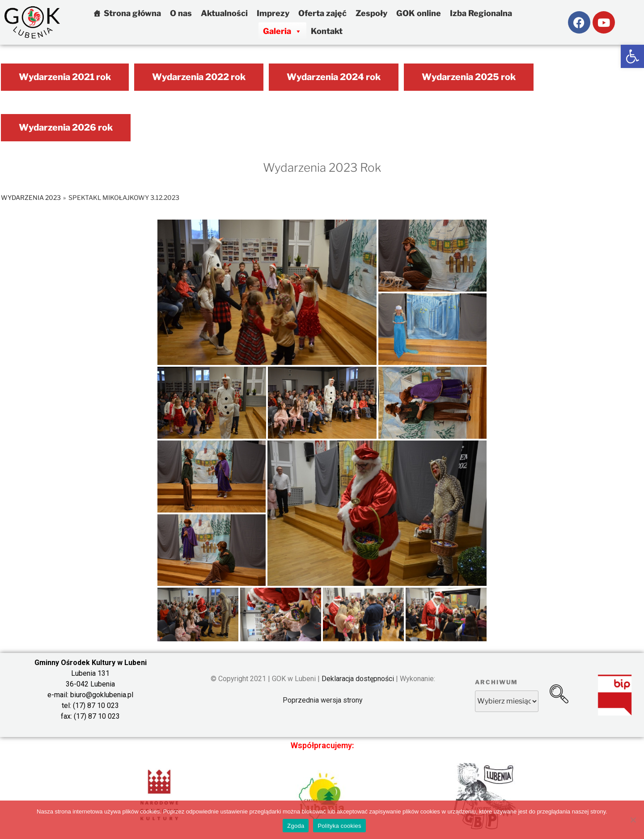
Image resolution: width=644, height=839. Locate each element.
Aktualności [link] (224, 13)
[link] (632, 56)
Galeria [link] (282, 31)
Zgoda (296, 826)
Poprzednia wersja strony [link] (323, 700)
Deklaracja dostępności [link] (358, 679)
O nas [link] (181, 13)
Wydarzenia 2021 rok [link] (65, 77)
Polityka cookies (339, 826)
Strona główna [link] (132, 13)
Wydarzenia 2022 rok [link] (199, 77)
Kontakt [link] (327, 31)
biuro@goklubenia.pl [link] (102, 695)
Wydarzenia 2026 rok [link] (66, 127)
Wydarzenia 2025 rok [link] (469, 77)
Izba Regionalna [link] (481, 13)
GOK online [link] (419, 13)
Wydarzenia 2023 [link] (31, 197)
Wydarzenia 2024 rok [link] (334, 77)
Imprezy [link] (273, 13)
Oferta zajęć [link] (322, 13)
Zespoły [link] (371, 13)
